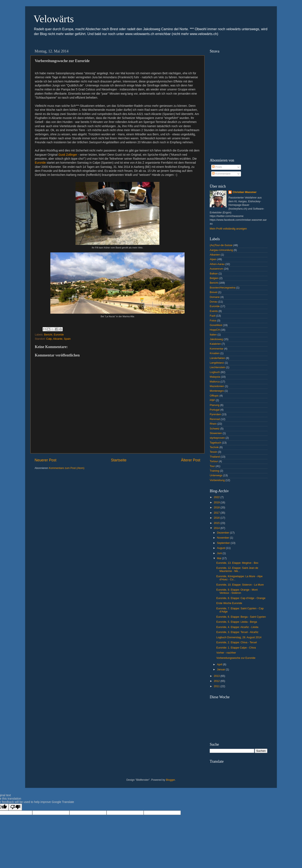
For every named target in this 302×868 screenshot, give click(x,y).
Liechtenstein (217, 367)
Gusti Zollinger (68, 155)
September (224, 543)
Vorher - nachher (226, 653)
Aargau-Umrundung (221, 250)
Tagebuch (215, 443)
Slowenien (216, 433)
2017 (217, 513)
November (224, 538)
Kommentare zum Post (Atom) (67, 468)
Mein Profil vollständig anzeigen (228, 229)
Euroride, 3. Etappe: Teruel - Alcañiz (237, 632)
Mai (220, 558)
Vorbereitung (217, 480)
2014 (217, 528)
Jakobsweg (216, 339)
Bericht (48, 335)
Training (214, 471)
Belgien (214, 278)
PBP (212, 400)
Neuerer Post (46, 460)
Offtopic (214, 396)
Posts (217, 167)
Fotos (213, 321)
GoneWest (216, 325)
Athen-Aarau (217, 264)
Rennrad (215, 419)
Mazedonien (217, 386)
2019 (217, 503)
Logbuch (215, 372)
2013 (217, 676)
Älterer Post (191, 460)
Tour (212, 466)
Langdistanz (217, 363)
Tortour (214, 461)
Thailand (215, 457)
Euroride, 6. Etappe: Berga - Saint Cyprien (241, 617)
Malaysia (215, 377)
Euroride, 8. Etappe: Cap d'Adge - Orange (241, 598)
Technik (214, 447)
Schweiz (215, 429)
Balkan (214, 274)
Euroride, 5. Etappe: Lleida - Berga (237, 622)
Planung (215, 405)
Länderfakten (217, 358)
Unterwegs (216, 475)
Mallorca (215, 382)
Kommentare (221, 174)
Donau (214, 302)
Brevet (213, 292)
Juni (220, 553)
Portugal (215, 410)
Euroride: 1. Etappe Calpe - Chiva (236, 648)
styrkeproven (217, 438)
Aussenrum (216, 269)
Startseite (119, 460)
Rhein (213, 424)
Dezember (224, 533)
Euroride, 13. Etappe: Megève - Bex (237, 563)
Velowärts (54, 19)
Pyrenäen (215, 414)
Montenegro (217, 391)
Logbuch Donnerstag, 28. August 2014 (239, 637)
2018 (217, 508)
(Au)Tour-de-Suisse (221, 245)
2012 (217, 681)
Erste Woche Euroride (229, 603)
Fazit (213, 316)
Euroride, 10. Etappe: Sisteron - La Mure (240, 585)
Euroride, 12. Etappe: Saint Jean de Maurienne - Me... (237, 570)
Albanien (215, 255)
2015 (217, 523)
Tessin (213, 452)
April (220, 664)
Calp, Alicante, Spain (59, 339)
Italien (213, 335)
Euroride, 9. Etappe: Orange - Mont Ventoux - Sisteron (237, 591)
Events (214, 311)
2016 (217, 518)
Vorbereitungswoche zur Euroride (236, 658)
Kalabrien (215, 344)
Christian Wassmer (245, 192)
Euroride (40, 163)
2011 (217, 686)
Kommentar (217, 349)
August (222, 548)
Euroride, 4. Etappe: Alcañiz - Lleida (237, 627)
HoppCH (215, 330)
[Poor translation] (15, 807)
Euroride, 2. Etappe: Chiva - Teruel (236, 642)
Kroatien (215, 353)
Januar (221, 670)
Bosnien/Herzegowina (223, 288)
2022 (217, 497)
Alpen (213, 259)
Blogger (170, 780)
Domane (215, 297)
